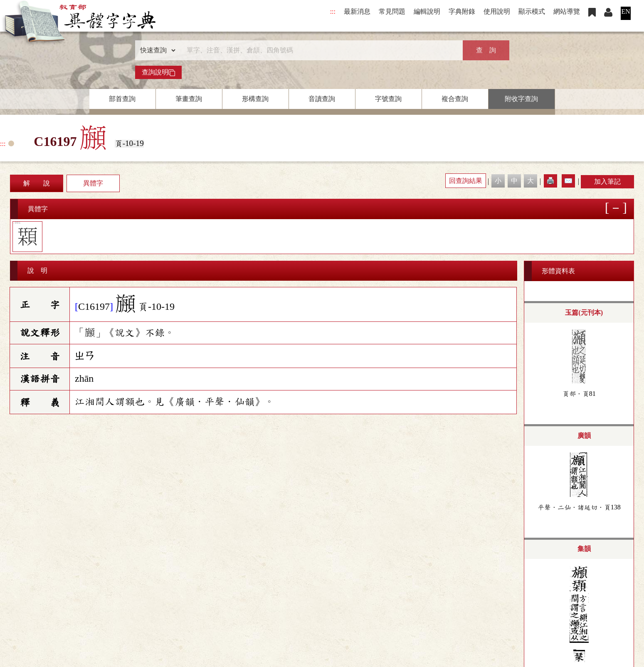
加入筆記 (607, 182)
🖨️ (550, 181)
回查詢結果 (466, 181)
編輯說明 (427, 11)
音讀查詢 (322, 99)
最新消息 (357, 11)
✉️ (568, 181)
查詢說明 (158, 72)
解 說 (37, 183)
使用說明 (497, 11)
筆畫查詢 (189, 99)
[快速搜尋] (319, 50)
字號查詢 (388, 99)
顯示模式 (532, 11)
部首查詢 (122, 99)
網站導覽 (567, 11)
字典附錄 (462, 11)
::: (333, 11)
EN (625, 11)
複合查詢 (455, 99)
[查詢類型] (156, 50)
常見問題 (392, 11)
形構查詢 (255, 99)
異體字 (93, 183)
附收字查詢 (521, 99)
